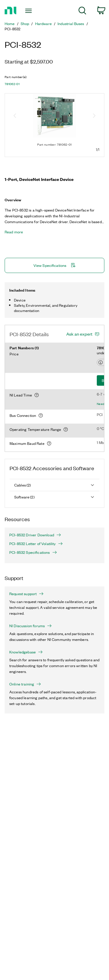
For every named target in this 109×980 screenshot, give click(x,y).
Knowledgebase (26, 652)
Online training (25, 684)
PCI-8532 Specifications (33, 552)
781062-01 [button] (12, 84)
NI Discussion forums (31, 626)
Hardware (43, 24)
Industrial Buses (71, 24)
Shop (25, 24)
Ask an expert (79, 334)
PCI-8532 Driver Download (35, 535)
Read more (14, 232)
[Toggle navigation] (29, 11)
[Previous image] (15, 116)
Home (10, 24)
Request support (26, 594)
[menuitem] (82, 12)
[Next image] (94, 116)
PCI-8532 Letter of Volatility (36, 544)
